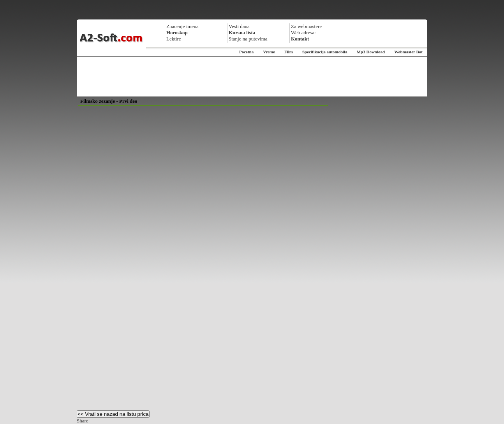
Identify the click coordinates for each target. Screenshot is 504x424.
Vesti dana (239, 26)
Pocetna (246, 52)
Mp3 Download (371, 52)
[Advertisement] (252, 77)
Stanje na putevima (248, 39)
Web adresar (303, 33)
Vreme (269, 52)
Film (289, 52)
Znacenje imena (182, 26)
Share (83, 421)
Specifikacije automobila (325, 52)
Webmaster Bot (408, 52)
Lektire (174, 39)
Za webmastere (306, 26)
